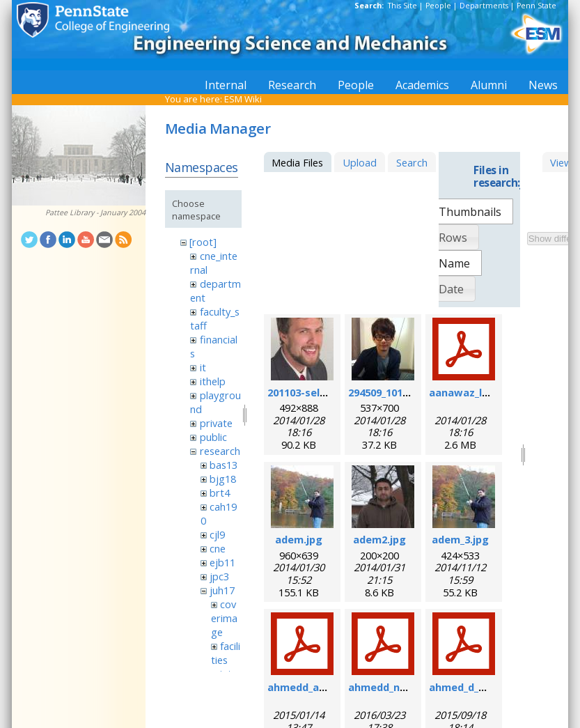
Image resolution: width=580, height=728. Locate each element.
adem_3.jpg (460, 539)
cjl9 (217, 534)
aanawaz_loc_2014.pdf (485, 392)
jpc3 (219, 576)
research (220, 451)
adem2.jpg (379, 539)
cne (218, 548)
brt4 (220, 493)
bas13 (224, 465)
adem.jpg (299, 539)
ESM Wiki (243, 99)
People (438, 6)
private (216, 423)
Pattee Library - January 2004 (95, 212)
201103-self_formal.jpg (325, 392)
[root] (203, 242)
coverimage (224, 618)
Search (412, 162)
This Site (402, 6)
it (203, 367)
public (213, 437)
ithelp (213, 381)
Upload (360, 162)
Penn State (536, 6)
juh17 (222, 590)
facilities (226, 653)
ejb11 (222, 562)
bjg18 (223, 479)
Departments (484, 6)
